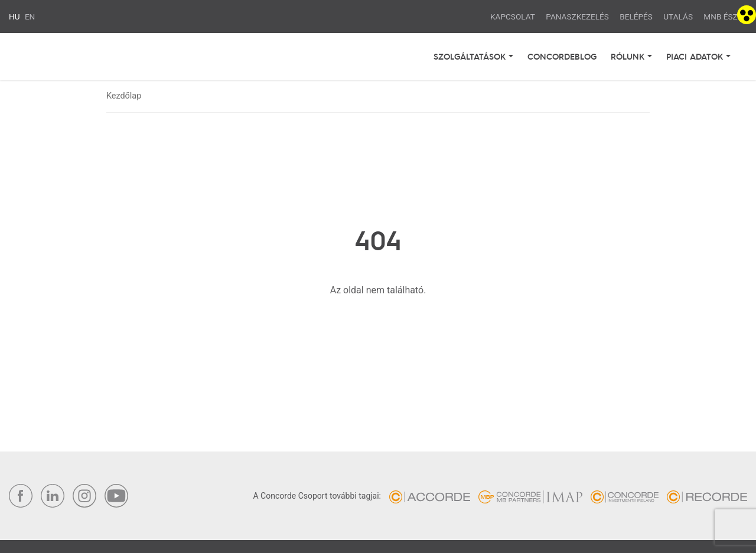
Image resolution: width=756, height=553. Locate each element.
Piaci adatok (696, 56)
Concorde (83, 56)
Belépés (636, 17)
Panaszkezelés (577, 17)
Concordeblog (562, 56)
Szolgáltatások (471, 56)
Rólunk (629, 56)
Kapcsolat (513, 17)
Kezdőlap (124, 96)
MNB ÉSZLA (725, 17)
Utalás (678, 17)
